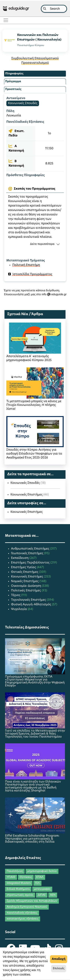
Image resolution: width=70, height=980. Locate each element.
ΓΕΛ (37, 883)
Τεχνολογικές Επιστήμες (29, 600)
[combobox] (54, 9)
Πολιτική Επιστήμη (26, 265)
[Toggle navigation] (7, 20)
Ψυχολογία (19, 609)
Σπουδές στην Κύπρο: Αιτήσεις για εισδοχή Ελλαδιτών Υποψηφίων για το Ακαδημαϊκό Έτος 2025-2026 (34, 454)
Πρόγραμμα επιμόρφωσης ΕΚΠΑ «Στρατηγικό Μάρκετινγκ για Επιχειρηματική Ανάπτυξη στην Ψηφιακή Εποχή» (35, 681)
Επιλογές (59, 969)
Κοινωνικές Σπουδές (23, 103)
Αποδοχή (59, 959)
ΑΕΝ (53, 895)
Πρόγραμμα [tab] (13, 82)
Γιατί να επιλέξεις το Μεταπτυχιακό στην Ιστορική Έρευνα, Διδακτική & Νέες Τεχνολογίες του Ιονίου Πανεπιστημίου (35, 734)
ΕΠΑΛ (40, 877)
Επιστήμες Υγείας (24, 567)
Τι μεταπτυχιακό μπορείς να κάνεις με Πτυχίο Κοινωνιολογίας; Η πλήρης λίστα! (34, 405)
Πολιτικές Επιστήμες (26, 591)
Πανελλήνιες (15, 871)
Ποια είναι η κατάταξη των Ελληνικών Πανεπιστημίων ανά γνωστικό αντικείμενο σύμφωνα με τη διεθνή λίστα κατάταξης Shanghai (33, 786)
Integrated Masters (19, 883)
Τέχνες (16, 595)
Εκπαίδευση (20, 558)
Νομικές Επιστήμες (25, 581)
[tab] (35, 189)
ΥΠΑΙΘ (11, 877)
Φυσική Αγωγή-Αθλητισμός (31, 605)
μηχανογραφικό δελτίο (42, 871)
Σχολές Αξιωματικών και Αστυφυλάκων (32, 901)
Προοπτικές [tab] (13, 89)
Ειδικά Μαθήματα (18, 889)
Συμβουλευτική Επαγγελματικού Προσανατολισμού (35, 61)
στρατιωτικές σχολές (20, 895)
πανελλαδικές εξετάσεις (22, 913)
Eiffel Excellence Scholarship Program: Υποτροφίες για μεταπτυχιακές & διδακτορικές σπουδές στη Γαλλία (32, 839)
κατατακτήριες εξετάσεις (23, 919)
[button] (35, 244)
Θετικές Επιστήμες (25, 572)
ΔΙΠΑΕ (42, 895)
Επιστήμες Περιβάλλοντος (31, 563)
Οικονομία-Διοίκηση (26, 586)
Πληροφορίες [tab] (14, 74)
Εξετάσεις (26, 877)
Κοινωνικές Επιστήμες (27, 495)
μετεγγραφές (42, 889)
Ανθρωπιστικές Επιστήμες (31, 549)
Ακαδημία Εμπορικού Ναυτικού (27, 907)
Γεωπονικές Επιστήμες (28, 553)
